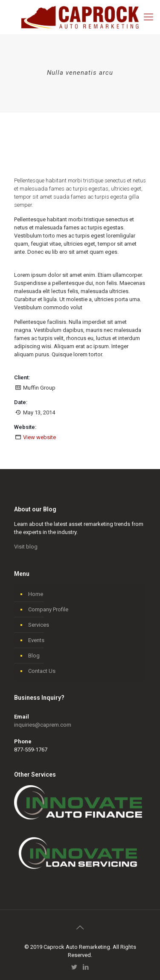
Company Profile (48, 609)
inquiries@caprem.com (43, 725)
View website (39, 437)
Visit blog (26, 547)
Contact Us (42, 671)
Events (36, 640)
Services (39, 625)
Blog (34, 656)
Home (36, 594)
